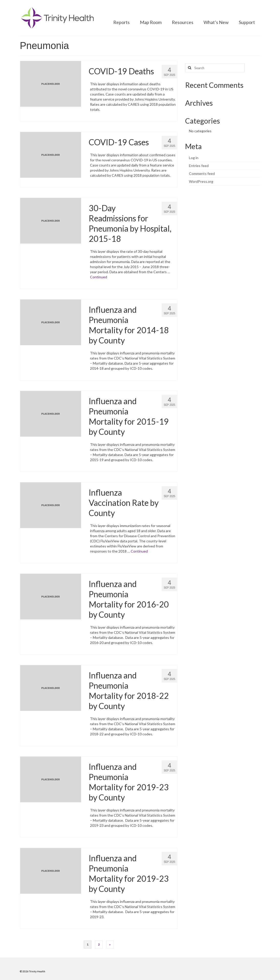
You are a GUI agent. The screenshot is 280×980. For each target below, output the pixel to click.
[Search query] (215, 68)
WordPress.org (201, 181)
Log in (194, 158)
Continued (99, 277)
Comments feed (202, 174)
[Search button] (189, 68)
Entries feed (199, 166)
